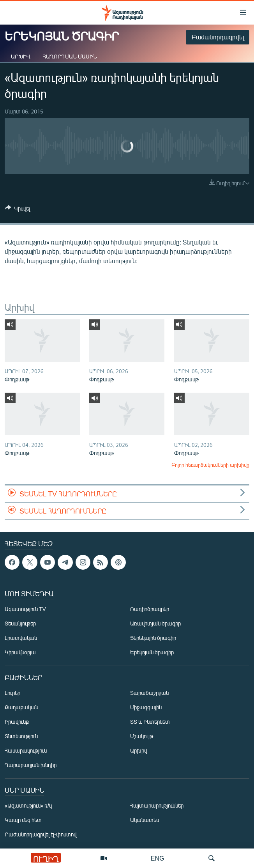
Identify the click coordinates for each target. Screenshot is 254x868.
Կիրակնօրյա (20, 653)
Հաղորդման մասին (70, 56)
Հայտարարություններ (157, 806)
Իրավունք (17, 722)
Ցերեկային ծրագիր (153, 638)
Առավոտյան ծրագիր (155, 624)
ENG (158, 858)
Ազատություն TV (25, 609)
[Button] (18, 210)
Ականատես (145, 820)
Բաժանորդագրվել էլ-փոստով (41, 835)
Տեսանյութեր (20, 624)
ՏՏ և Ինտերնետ (150, 722)
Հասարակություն (26, 751)
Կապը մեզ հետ (23, 820)
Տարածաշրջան (149, 693)
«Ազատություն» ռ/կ (28, 806)
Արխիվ (21, 56)
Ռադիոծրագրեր (150, 609)
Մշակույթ (142, 736)
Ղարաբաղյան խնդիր (31, 765)
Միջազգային (146, 708)
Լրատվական (21, 638)
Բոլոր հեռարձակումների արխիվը (210, 465)
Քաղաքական (21, 708)
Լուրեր (12, 693)
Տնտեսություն (21, 736)
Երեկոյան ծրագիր (152, 653)
